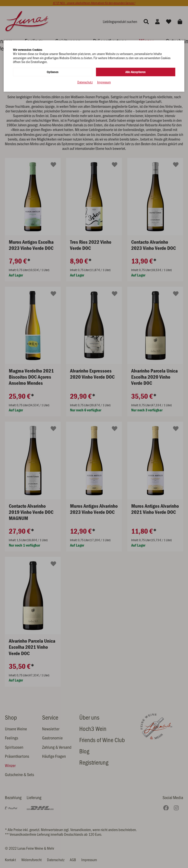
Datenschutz (85, 82)
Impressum (104, 82)
